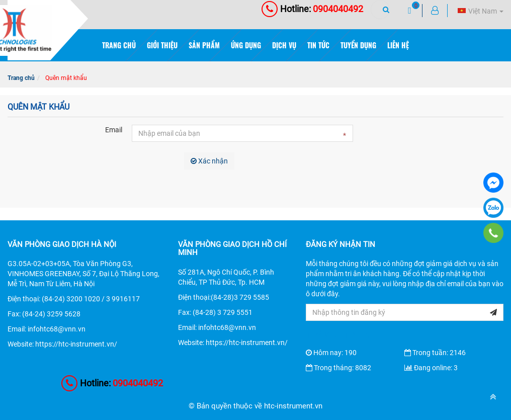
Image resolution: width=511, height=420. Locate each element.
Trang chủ (119, 45)
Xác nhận (209, 161)
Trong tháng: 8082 (338, 368)
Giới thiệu (162, 45)
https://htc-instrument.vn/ (76, 344)
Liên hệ (398, 45)
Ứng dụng (246, 45)
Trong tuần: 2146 (435, 353)
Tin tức (318, 45)
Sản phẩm (204, 45)
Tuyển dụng (358, 45)
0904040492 (312, 9)
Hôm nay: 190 (331, 353)
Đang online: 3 (431, 368)
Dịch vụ (284, 45)
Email (114, 130)
